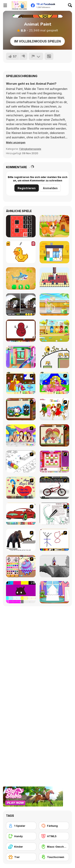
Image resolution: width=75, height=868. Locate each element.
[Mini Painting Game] (54, 540)
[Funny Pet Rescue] (54, 226)
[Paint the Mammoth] (21, 540)
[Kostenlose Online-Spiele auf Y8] (19, 5)
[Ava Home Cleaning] (21, 357)
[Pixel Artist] (21, 252)
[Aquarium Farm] (21, 278)
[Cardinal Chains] (21, 226)
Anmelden (50, 188)
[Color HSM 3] (54, 409)
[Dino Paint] (54, 514)
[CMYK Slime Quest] (21, 592)
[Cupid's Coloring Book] (21, 488)
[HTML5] (54, 836)
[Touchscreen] (54, 857)
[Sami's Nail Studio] (54, 461)
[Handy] (21, 836)
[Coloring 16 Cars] (21, 514)
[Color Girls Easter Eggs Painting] (21, 566)
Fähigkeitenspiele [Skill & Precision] (30, 149)
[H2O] (21, 435)
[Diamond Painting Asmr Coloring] (54, 278)
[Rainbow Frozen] (54, 304)
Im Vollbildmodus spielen (37, 41)
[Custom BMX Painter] (54, 488)
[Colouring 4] (54, 383)
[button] (16, 142)
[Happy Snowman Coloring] (21, 331)
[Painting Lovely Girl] (21, 383)
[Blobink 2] (21, 461)
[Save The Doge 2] (54, 357)
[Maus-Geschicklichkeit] (54, 847)
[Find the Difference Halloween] (21, 304)
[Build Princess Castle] (54, 592)
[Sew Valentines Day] (54, 435)
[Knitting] (21, 409)
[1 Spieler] (21, 826)
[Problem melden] (36, 56)
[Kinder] (21, 847)
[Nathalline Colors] (54, 566)
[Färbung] (54, 826)
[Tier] (21, 857)
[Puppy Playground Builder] (54, 331)
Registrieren (27, 188)
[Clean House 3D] (54, 252)
